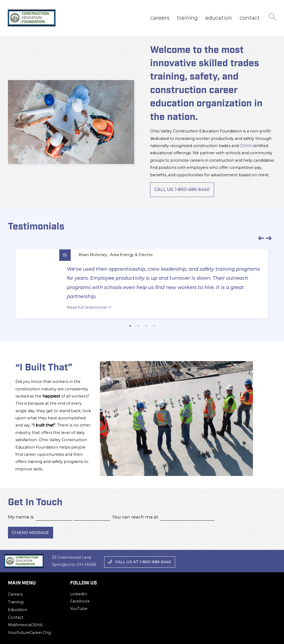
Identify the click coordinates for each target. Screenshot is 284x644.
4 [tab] (154, 326)
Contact (250, 18)
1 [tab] (130, 326)
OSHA (245, 146)
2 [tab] (138, 326)
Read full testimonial (89, 307)
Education (219, 18)
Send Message (30, 533)
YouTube (79, 609)
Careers (160, 18)
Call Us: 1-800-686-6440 (182, 189)
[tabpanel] (142, 284)
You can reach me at (135, 517)
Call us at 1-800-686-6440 (139, 562)
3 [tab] (146, 326)
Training (187, 18)
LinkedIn (79, 594)
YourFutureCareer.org (29, 633)
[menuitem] (160, 18)
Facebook (80, 601)
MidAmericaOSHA (25, 625)
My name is (21, 517)
